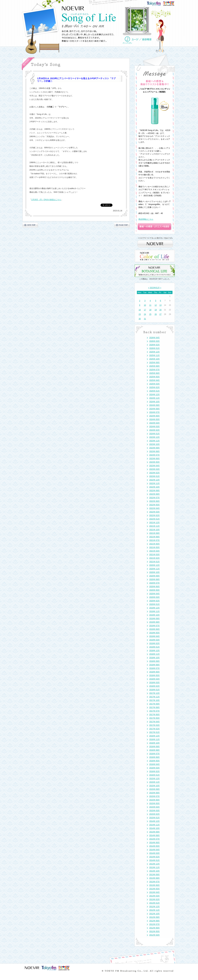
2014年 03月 (154, 853)
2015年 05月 (154, 803)
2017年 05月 (154, 718)
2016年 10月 (154, 743)
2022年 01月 (154, 519)
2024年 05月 (154, 419)
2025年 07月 (154, 370)
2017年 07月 (154, 711)
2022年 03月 (154, 512)
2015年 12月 (154, 779)
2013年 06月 (154, 885)
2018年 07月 (154, 668)
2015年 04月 (154, 807)
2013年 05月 (154, 889)
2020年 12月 (154, 565)
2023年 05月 (154, 462)
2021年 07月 (154, 540)
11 (150, 305)
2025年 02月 (154, 387)
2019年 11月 (154, 611)
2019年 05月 (154, 633)
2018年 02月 (154, 686)
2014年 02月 (154, 857)
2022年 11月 (154, 483)
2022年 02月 (154, 515)
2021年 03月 (154, 555)
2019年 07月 (154, 626)
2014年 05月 (154, 846)
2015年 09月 (154, 789)
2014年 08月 (154, 835)
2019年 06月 (154, 629)
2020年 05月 (154, 590)
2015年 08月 (154, 793)
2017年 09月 (154, 704)
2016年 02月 (154, 771)
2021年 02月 (154, 558)
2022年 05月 (154, 505)
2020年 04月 (154, 594)
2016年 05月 (154, 761)
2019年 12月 (154, 608)
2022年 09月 (154, 491)
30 (140, 319)
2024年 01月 (154, 434)
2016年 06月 (154, 757)
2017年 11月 (154, 697)
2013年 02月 (154, 899)
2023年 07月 (154, 455)
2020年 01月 (154, 604)
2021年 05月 (154, 547)
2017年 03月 (154, 725)
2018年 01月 (154, 690)
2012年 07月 (154, 924)
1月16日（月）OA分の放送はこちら (46, 200)
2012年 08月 (154, 921)
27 (160, 314)
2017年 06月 (154, 715)
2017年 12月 (154, 693)
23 (140, 314)
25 (150, 314)
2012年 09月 (154, 917)
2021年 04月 (154, 551)
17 (145, 310)
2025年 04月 (154, 380)
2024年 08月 (154, 409)
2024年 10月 (154, 402)
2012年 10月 (154, 914)
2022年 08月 (154, 494)
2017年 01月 (154, 732)
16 (140, 310)
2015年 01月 (154, 818)
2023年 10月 (154, 444)
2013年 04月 (154, 892)
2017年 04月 (154, 722)
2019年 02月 (154, 643)
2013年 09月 (154, 875)
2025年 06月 (154, 373)
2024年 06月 (154, 416)
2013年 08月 (154, 878)
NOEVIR (73, 8)
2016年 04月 (154, 764)
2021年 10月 (154, 530)
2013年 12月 (154, 864)
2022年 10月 (154, 487)
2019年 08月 (154, 622)
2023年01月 (155, 288)
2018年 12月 (154, 651)
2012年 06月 (154, 928)
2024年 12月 (154, 395)
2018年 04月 (154, 679)
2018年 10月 (154, 658)
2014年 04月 (154, 850)
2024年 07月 (154, 412)
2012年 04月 (154, 935)
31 (145, 319)
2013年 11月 (154, 867)
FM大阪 (172, 2)
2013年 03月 (154, 896)
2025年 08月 (154, 366)
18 (150, 310)
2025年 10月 (154, 359)
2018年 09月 (154, 661)
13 (160, 305)
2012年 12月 (154, 907)
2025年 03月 (154, 384)
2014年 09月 (154, 832)
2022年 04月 (154, 508)
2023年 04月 (154, 466)
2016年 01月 (154, 775)
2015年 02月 (154, 814)
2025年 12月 (154, 352)
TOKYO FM (156, 3)
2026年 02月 (154, 345)
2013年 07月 (154, 882)
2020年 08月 (154, 579)
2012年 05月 (154, 931)
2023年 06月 (154, 459)
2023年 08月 (154, 451)
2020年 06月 (154, 587)
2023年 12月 (154, 437)
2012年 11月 (154, 910)
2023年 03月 (154, 469)
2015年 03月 (154, 811)
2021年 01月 (154, 562)
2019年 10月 (154, 615)
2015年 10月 (154, 786)
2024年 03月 (154, 427)
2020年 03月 (154, 597)
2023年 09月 (154, 448)
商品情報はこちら (146, 219)
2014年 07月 (154, 839)
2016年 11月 (154, 739)
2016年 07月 (154, 754)
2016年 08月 (154, 750)
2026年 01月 (154, 348)
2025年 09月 (154, 363)
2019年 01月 (154, 647)
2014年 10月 (154, 828)
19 (156, 310)
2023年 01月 (154, 476)
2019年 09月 (154, 619)
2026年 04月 (154, 338)
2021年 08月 (154, 537)
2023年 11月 (154, 441)
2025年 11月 (154, 355)
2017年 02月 (154, 729)
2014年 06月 (154, 843)
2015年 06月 (154, 800)
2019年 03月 (154, 640)
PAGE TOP (122, 225)
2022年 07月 (154, 498)
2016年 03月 (154, 768)
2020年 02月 (154, 601)
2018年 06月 (154, 672)
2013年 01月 (154, 903)
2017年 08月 (154, 707)
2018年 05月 (154, 675)
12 (156, 305)
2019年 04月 (154, 636)
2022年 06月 (154, 501)
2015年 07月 (154, 796)
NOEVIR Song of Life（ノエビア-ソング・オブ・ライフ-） (89, 18)
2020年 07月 (154, 583)
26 (156, 314)
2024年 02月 (154, 430)
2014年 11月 (154, 825)
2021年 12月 (154, 523)
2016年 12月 (154, 736)
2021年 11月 (154, 526)
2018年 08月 (154, 665)
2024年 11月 (154, 398)
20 (160, 310)
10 (145, 305)
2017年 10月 (154, 700)
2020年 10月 (154, 572)
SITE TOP (30, 225)
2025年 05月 (154, 377)
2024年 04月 (154, 423)
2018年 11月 (154, 654)
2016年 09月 (154, 747)
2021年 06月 (154, 544)
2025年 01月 (154, 391)
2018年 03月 (154, 683)
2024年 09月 (154, 405)
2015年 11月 (154, 782)
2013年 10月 (154, 871)
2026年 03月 (154, 341)
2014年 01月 (154, 860)
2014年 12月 (154, 821)
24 (145, 314)
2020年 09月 (154, 576)
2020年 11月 (154, 569)
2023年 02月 (154, 473)
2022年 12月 (154, 480)
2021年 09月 (154, 533)
